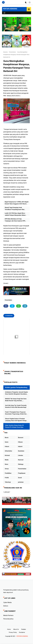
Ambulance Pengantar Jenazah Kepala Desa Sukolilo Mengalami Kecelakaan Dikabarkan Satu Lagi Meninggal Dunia (16, 393)
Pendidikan (8, 473)
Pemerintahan (12, 52)
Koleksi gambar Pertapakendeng (16, 387)
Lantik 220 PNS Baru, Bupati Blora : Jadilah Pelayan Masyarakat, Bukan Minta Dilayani (15, 214)
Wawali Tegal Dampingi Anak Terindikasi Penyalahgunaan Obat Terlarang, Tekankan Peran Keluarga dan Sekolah (17, 209)
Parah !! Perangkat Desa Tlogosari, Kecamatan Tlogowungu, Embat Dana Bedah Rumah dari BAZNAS (16, 413)
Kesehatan (21, 451)
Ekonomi (21, 438)
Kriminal (7, 455)
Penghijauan (22, 473)
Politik (7, 478)
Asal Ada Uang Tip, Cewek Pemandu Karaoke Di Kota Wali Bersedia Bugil (16, 406)
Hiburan (20, 442)
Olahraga (21, 464)
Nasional (21, 460)
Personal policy (8, 619)
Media (7, 460)
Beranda (5, 52)
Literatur (21, 455)
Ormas (7, 469)
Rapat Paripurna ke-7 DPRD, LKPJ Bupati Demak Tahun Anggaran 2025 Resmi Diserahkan (17, 203)
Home (9, 629)
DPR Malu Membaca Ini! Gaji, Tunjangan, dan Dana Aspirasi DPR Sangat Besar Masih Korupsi (15, 220)
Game (7, 442)
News (7, 464)
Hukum (7, 446)
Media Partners (8, 615)
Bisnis (7, 438)
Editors (6, 606)
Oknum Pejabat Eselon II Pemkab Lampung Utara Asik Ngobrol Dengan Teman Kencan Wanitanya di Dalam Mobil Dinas (16, 420)
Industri (20, 446)
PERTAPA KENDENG (10, 9)
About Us (16, 629)
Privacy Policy (13, 632)
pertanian (21, 482)
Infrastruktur (8, 451)
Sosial (20, 478)
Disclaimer (22, 632)
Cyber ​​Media (7, 602)
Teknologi (8, 482)
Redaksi (24, 629)
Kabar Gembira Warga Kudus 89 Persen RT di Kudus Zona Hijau (14, 426)
